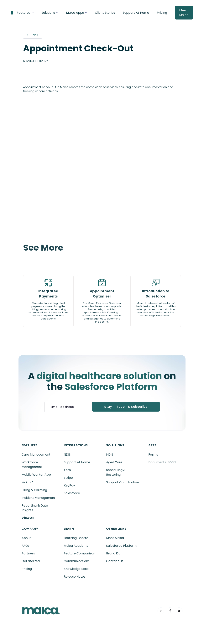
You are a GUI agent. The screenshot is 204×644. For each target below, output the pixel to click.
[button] (25, 13)
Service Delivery (36, 61)
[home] (12, 13)
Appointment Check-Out (78, 49)
